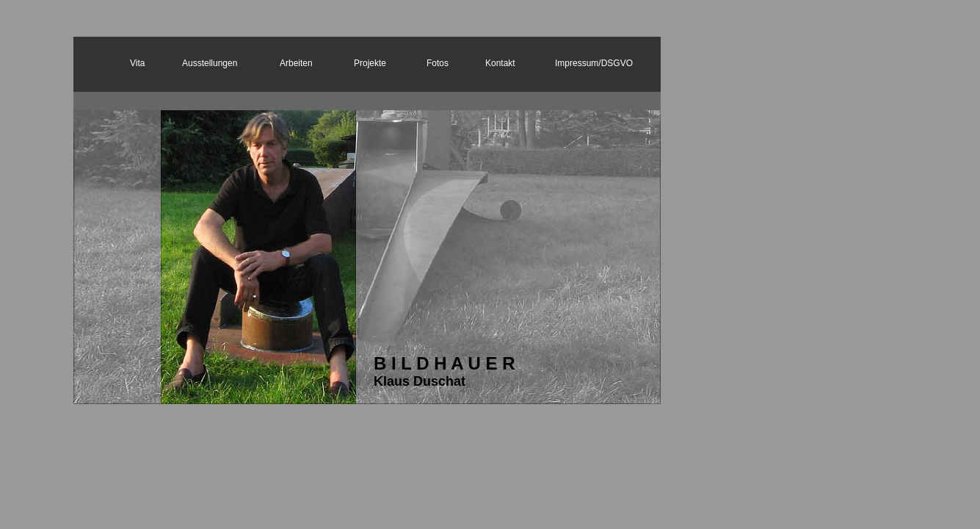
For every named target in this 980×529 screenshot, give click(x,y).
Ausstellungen (210, 63)
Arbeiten (296, 63)
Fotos (438, 63)
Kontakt (500, 63)
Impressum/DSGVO (594, 63)
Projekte (370, 63)
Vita (137, 63)
